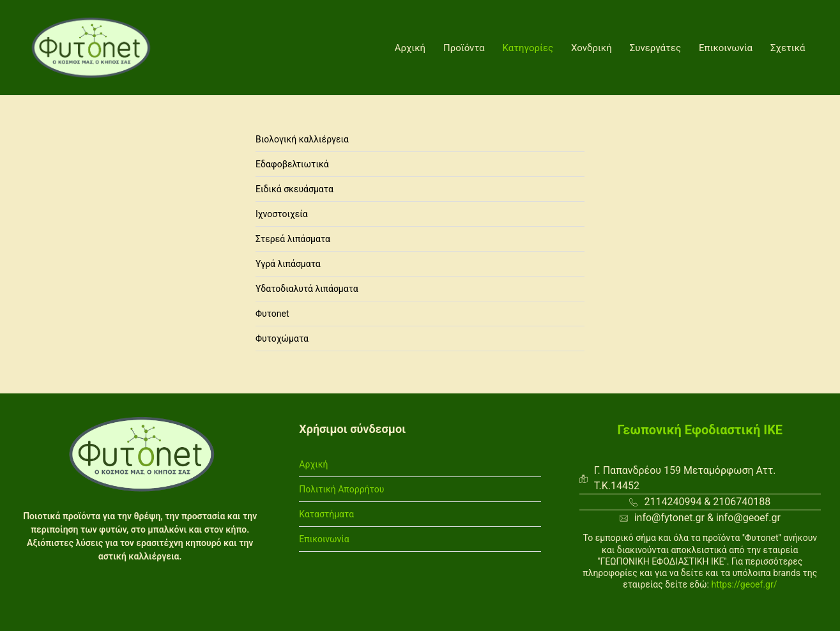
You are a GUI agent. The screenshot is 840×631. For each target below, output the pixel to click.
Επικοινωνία (726, 48)
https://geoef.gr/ (744, 584)
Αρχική (410, 48)
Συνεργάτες (655, 48)
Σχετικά (788, 48)
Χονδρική (592, 48)
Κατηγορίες (528, 48)
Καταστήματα (326, 514)
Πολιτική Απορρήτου (341, 489)
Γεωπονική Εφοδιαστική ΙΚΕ (700, 430)
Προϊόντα (464, 48)
